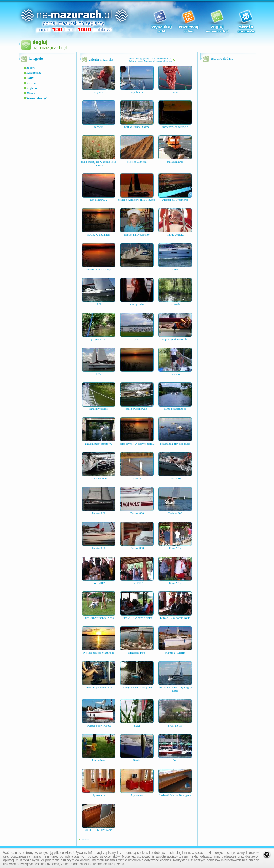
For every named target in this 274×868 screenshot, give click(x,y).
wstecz (85, 839)
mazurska (101, 59)
